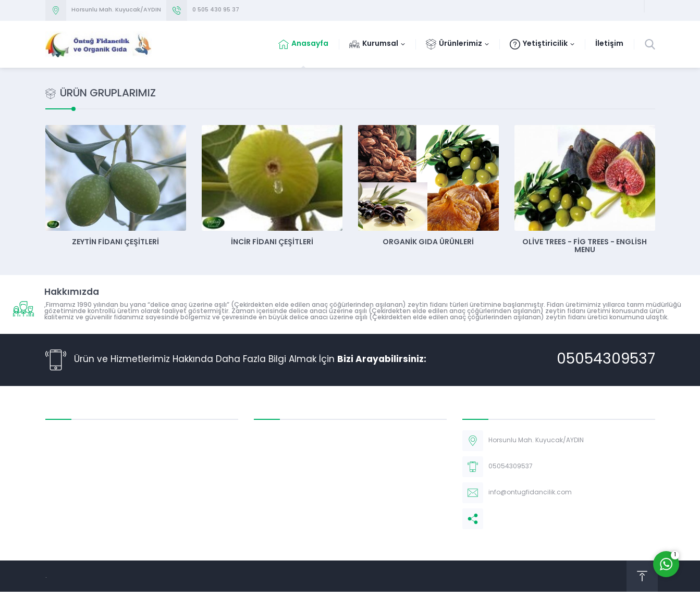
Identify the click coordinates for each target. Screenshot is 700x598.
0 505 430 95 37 (216, 10)
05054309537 (606, 360)
